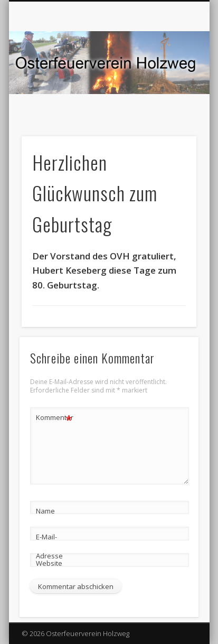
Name (45, 511)
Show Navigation (170, 95)
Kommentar (54, 418)
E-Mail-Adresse (49, 546)
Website (49, 563)
